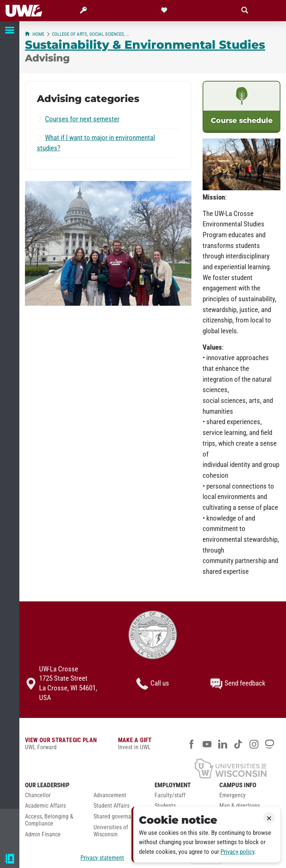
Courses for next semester (82, 119)
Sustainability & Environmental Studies (145, 45)
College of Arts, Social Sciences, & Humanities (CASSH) (91, 34)
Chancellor (38, 795)
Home (35, 34)
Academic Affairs (45, 806)
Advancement (110, 795)
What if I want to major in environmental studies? (96, 143)
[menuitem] (54, 797)
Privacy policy (237, 852)
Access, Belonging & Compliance (49, 820)
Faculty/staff (170, 795)
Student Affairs (112, 806)
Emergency (233, 795)
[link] (241, 107)
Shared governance (117, 817)
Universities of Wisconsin (111, 831)
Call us (153, 684)
